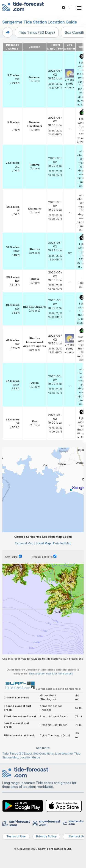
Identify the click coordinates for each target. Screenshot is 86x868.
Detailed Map (62, 543)
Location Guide (30, 757)
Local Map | (44, 543)
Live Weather (64, 754)
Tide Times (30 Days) (37, 32)
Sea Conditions (44, 754)
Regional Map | (25, 543)
